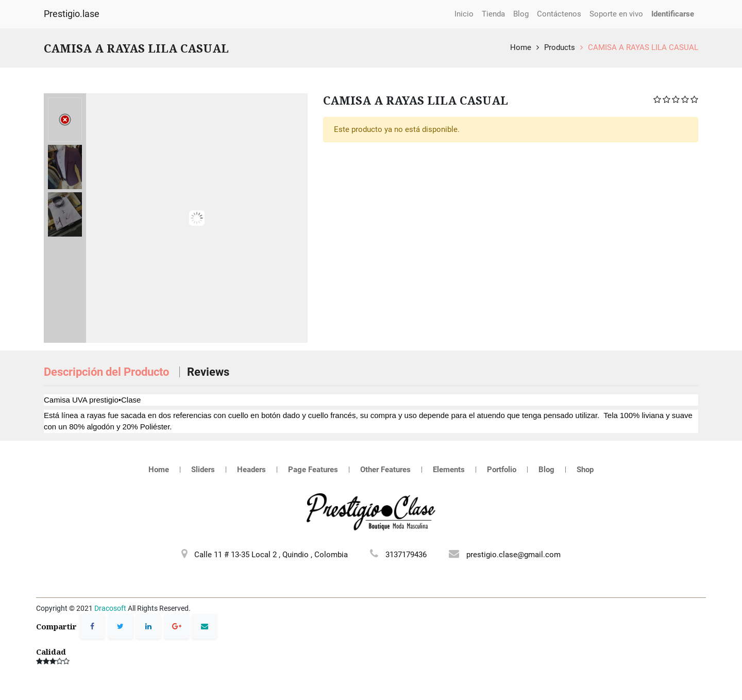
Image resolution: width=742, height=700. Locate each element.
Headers (251, 470)
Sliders (203, 470)
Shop (585, 470)
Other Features (385, 470)
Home (521, 47)
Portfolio (502, 470)
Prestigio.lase (72, 14)
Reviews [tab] (208, 372)
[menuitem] (464, 14)
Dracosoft (110, 608)
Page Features (313, 470)
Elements (449, 470)
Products (560, 47)
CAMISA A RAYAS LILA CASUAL (643, 47)
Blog (546, 470)
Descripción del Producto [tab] (108, 372)
